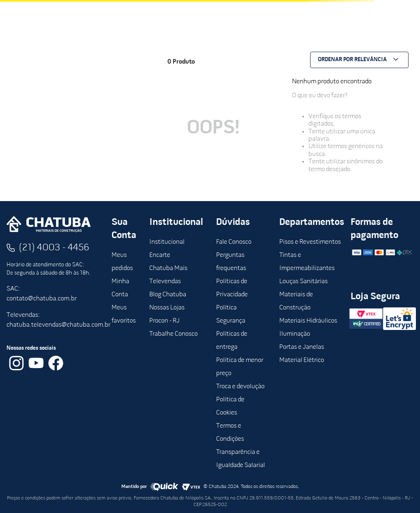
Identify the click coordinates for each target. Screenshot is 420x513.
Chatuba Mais (168, 268)
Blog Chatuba (168, 295)
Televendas (165, 282)
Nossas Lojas (167, 308)
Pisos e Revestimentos (310, 242)
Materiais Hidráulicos (308, 321)
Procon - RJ (164, 321)
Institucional (167, 242)
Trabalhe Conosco (173, 334)
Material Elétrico (302, 360)
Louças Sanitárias (304, 282)
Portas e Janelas (302, 347)
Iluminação (295, 334)
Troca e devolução (240, 387)
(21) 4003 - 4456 (54, 248)
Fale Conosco (234, 242)
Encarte (160, 255)
